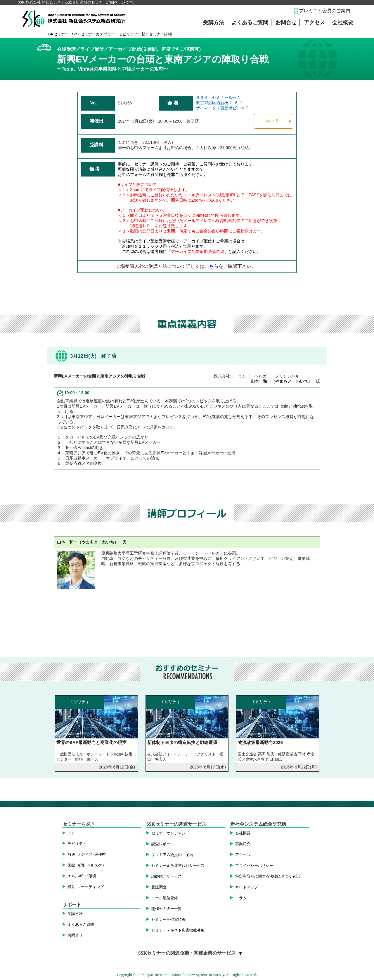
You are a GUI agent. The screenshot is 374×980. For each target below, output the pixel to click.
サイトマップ (247, 887)
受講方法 (214, 22)
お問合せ (286, 22)
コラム (241, 898)
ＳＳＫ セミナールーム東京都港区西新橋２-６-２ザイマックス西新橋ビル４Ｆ (222, 103)
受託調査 (159, 887)
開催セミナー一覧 (167, 909)
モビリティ (77, 844)
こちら (212, 266)
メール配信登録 (165, 898)
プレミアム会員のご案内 (325, 11)
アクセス (314, 22)
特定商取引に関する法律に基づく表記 (267, 876)
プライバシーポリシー (254, 866)
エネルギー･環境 (82, 876)
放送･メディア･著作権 (87, 855)
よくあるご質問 (250, 22)
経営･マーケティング (86, 887)
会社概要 (343, 22)
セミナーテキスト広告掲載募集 (178, 930)
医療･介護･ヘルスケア (87, 865)
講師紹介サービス (167, 876)
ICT (71, 833)
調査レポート (163, 844)
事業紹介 (243, 844)
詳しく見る (274, 121)
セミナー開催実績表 (168, 920)
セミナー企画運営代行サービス (178, 866)
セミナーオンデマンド (170, 833)
